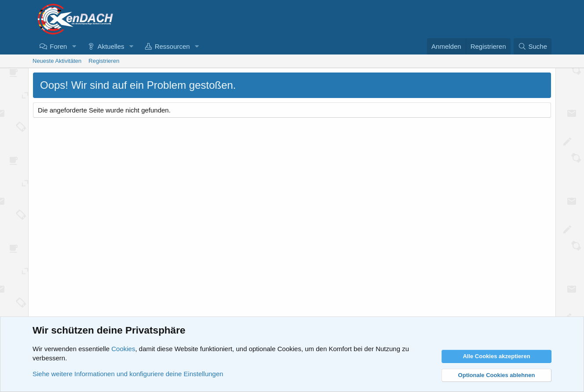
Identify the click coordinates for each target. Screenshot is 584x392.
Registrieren (104, 61)
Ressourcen (172, 46)
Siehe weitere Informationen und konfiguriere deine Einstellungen (128, 374)
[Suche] (533, 46)
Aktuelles (111, 46)
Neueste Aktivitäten (57, 61)
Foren (58, 46)
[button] (74, 46)
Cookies (123, 349)
